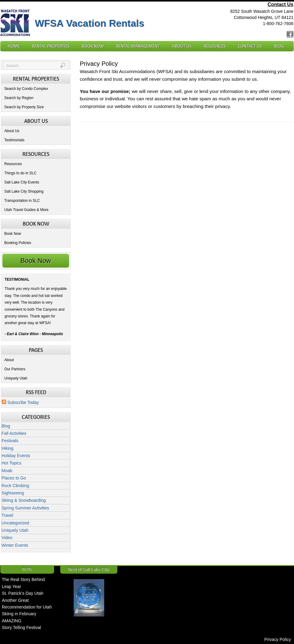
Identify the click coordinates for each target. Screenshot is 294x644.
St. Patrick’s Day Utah (23, 593)
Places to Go (14, 478)
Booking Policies (18, 243)
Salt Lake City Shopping (24, 191)
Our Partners (15, 369)
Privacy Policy (278, 639)
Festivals (10, 441)
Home (14, 46)
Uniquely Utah (16, 378)
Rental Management (138, 46)
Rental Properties (51, 46)
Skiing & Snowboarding (24, 500)
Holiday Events (16, 456)
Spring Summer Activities (25, 508)
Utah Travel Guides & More (26, 210)
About (9, 360)
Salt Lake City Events (22, 182)
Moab (7, 471)
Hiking (7, 448)
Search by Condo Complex (26, 89)
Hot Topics (11, 463)
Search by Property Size (24, 107)
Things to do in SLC (20, 173)
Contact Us (281, 4)
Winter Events (15, 545)
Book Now (93, 46)
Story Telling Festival (21, 627)
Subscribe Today (20, 402)
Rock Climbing (15, 486)
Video (7, 538)
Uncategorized (15, 523)
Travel (7, 515)
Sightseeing (13, 493)
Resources (215, 46)
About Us (182, 46)
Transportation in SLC (22, 201)
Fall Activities (14, 433)
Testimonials (14, 140)
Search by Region (19, 98)
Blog (279, 46)
